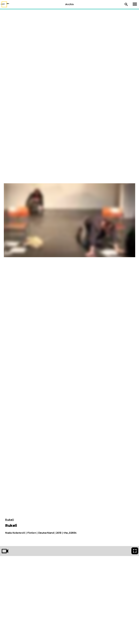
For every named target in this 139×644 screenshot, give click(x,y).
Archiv (70, 4)
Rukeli (10, 520)
